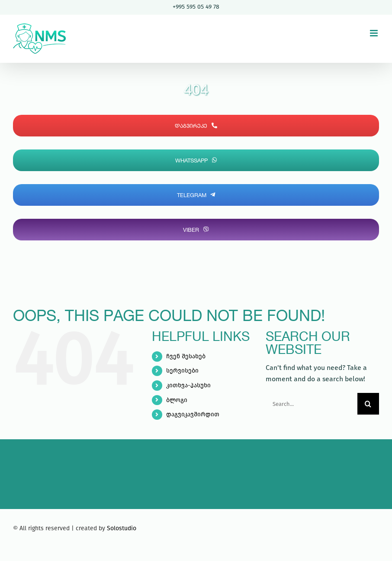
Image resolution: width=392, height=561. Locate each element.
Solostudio (122, 528)
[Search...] (312, 404)
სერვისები (182, 371)
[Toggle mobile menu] (374, 33)
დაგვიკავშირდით (193, 414)
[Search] (368, 404)
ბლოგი (177, 400)
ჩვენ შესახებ (186, 356)
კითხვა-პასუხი (188, 385)
